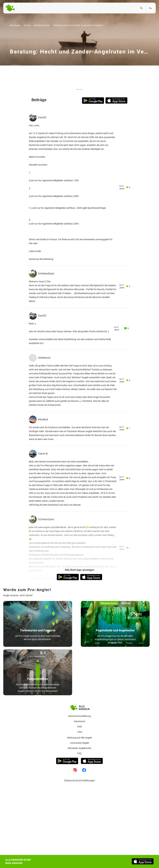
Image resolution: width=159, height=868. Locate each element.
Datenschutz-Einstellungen (79, 780)
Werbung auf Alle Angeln (80, 738)
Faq (79, 753)
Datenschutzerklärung (79, 716)
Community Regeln (80, 743)
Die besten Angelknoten (80, 748)
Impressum (79, 721)
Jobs (80, 732)
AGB (79, 727)
